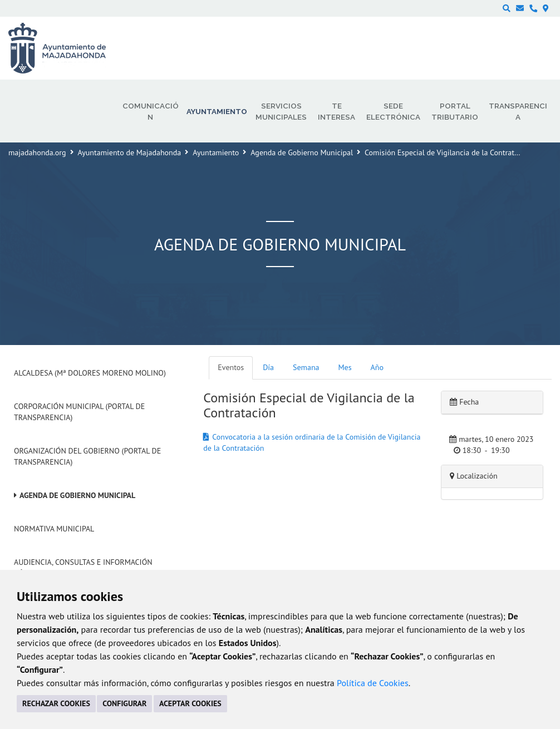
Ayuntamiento (216, 152)
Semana (306, 367)
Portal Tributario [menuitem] (455, 111)
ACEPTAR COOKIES (190, 703)
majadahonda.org (37, 152)
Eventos (231, 367)
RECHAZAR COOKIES (56, 703)
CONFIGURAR (124, 703)
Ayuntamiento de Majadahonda (130, 152)
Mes (345, 367)
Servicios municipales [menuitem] (281, 111)
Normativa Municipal (54, 529)
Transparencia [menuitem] (518, 111)
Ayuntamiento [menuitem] (217, 111)
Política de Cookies (373, 683)
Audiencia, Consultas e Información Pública (83, 568)
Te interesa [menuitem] (337, 111)
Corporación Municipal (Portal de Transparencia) (79, 412)
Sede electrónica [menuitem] (393, 111)
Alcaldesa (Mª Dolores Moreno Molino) (90, 373)
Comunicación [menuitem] (151, 111)
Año (377, 367)
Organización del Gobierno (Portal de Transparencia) (87, 456)
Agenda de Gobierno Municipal (302, 152)
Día (268, 367)
